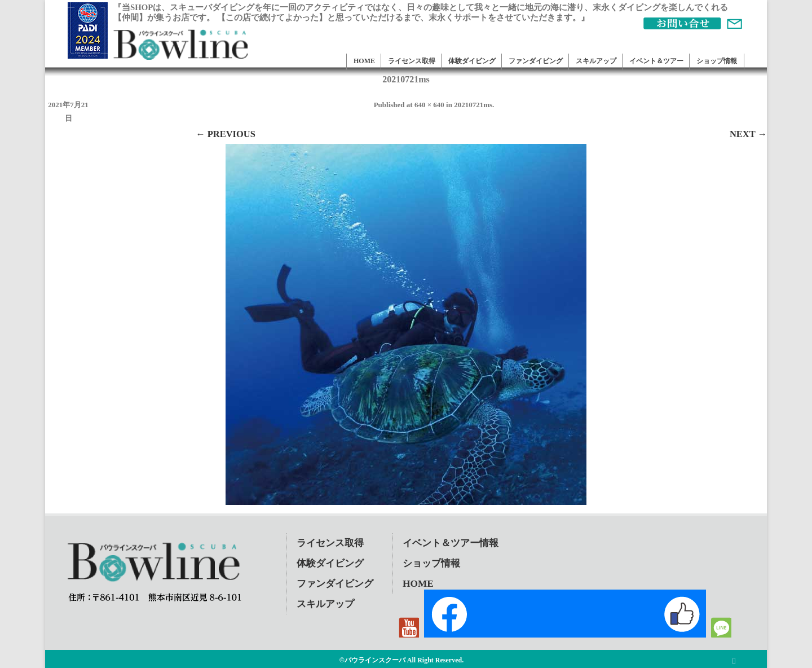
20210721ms (473, 105)
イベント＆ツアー (656, 61)
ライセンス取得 (412, 61)
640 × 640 (429, 105)
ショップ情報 (717, 61)
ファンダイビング (536, 61)
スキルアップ (596, 61)
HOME (364, 61)
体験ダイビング (472, 61)
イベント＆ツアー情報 (451, 543)
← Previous (226, 134)
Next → (748, 134)
